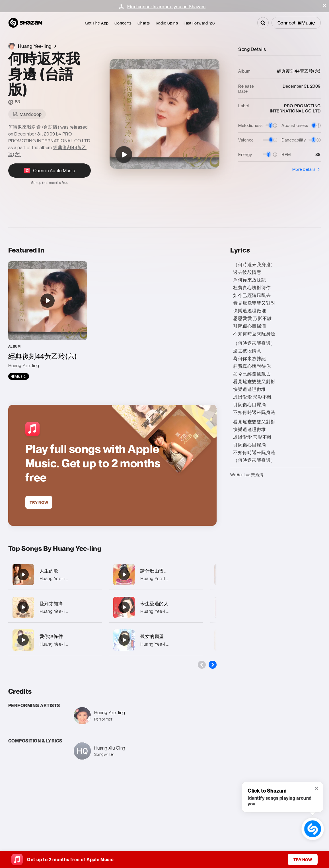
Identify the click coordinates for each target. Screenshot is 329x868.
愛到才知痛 (51, 604)
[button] (324, 6)
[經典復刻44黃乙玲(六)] (48, 321)
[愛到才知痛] (55, 607)
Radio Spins (167, 23)
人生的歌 (49, 571)
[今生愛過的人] (156, 607)
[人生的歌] (55, 575)
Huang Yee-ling (55, 578)
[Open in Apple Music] (50, 174)
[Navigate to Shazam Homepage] (25, 23)
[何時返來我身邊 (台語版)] (124, 155)
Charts (144, 23)
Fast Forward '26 (199, 23)
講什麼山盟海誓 (157, 571)
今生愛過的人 (154, 604)
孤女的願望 (152, 636)
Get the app (97, 23)
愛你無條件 (51, 636)
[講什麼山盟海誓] (156, 575)
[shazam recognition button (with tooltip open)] (312, 829)
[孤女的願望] (156, 640)
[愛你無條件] (55, 640)
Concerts (123, 23)
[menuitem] (97, 23)
